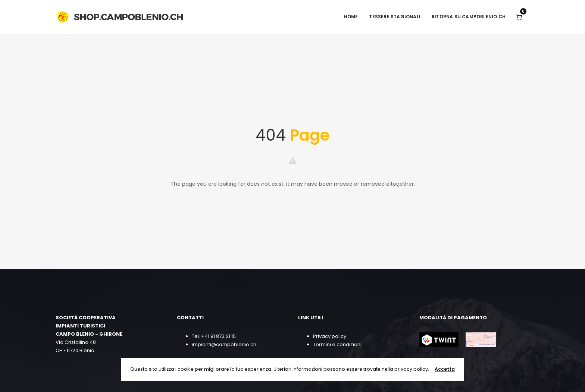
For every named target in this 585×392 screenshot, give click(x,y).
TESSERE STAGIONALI (395, 17)
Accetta (445, 369)
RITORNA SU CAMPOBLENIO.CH (469, 17)
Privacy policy (330, 336)
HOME (351, 17)
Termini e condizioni (337, 344)
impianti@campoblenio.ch (224, 344)
